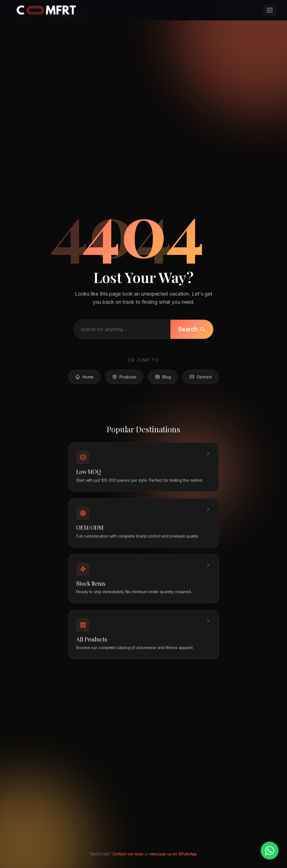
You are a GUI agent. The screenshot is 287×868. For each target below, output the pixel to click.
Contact (201, 381)
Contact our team (128, 854)
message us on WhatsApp (173, 854)
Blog (163, 381)
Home (84, 381)
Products (124, 381)
